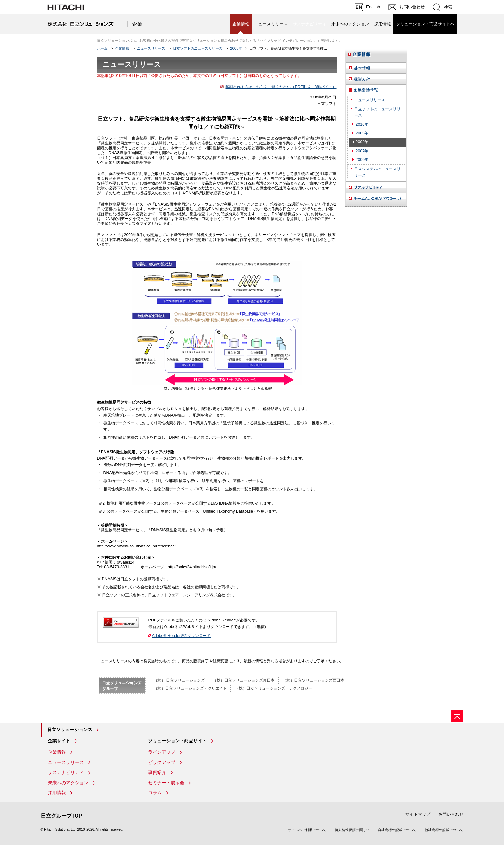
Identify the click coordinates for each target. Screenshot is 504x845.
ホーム (102, 48)
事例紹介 (157, 772)
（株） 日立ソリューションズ (179, 680)
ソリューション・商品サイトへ (425, 24)
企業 (137, 24)
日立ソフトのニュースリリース (198, 48)
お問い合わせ (451, 814)
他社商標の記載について (444, 830)
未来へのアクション (350, 24)
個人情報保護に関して (352, 830)
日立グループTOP (62, 816)
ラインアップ (162, 752)
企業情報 (122, 48)
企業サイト (59, 741)
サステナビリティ (66, 772)
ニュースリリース (271, 24)
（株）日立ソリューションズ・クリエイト (190, 688)
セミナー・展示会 (166, 783)
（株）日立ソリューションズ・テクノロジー (274, 688)
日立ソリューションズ (70, 730)
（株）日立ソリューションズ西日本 (313, 680)
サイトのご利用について (307, 830)
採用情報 (382, 24)
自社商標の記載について (397, 830)
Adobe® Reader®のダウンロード (181, 636)
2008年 (236, 48)
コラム (155, 793)
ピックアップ (162, 762)
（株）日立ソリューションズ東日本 (244, 680)
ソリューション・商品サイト (177, 741)
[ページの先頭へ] (457, 716)
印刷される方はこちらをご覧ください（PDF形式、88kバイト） (281, 87)
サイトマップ (418, 814)
